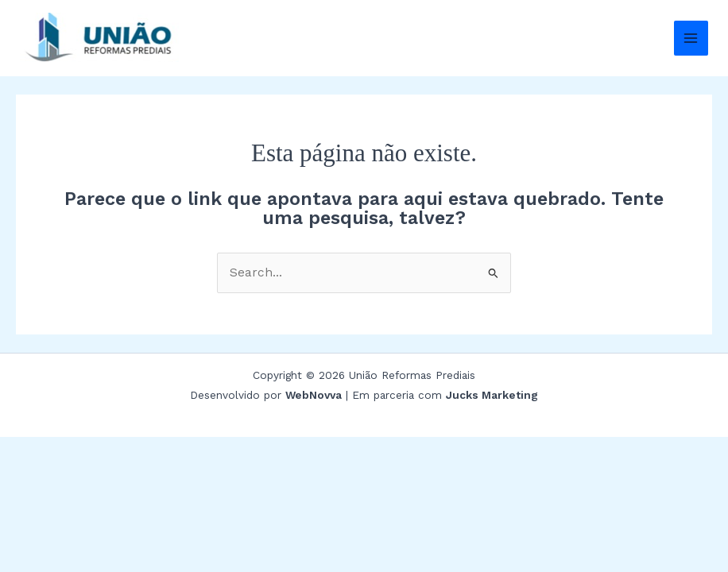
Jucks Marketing (492, 395)
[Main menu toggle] (691, 38)
